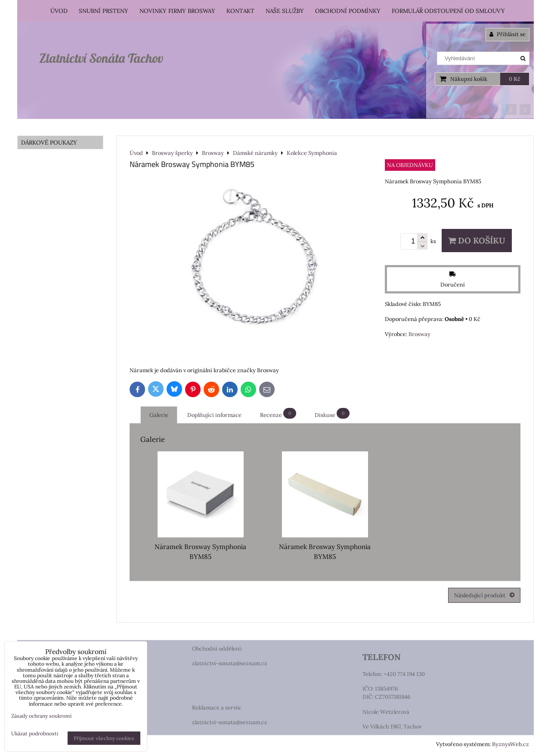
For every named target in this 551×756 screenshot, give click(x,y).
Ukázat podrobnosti (35, 733)
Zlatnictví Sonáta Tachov (101, 58)
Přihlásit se (508, 34)
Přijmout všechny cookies (104, 738)
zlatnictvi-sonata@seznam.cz (230, 663)
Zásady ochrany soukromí (41, 716)
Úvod (59, 11)
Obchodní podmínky (348, 11)
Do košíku (477, 241)
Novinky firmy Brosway (177, 11)
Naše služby (285, 11)
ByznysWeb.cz (511, 744)
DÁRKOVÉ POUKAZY (49, 142)
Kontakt (240, 11)
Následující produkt (484, 595)
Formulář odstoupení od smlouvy (448, 11)
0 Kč (515, 79)
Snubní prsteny (104, 11)
